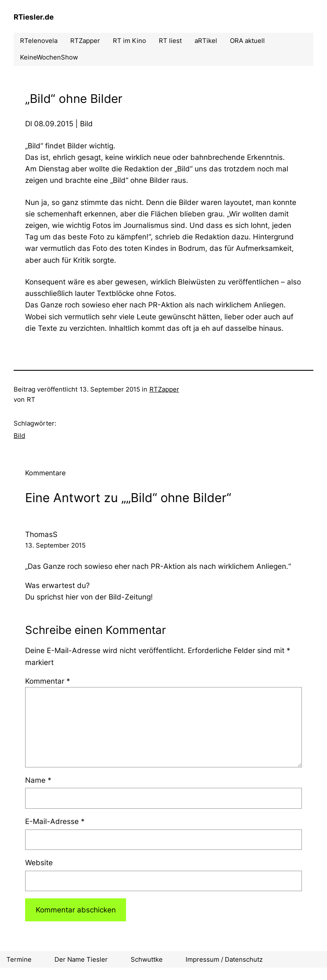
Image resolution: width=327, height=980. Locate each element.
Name (38, 780)
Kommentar (48, 681)
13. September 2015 (55, 545)
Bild (19, 436)
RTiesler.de (34, 17)
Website (39, 863)
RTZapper (164, 389)
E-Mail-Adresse (55, 821)
